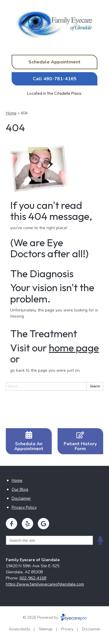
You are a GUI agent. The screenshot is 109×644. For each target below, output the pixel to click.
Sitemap (46, 629)
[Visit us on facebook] (11, 524)
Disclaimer (21, 498)
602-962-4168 (33, 578)
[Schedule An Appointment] (29, 441)
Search (95, 386)
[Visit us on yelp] (27, 524)
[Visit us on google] (43, 524)
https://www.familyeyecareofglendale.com (45, 584)
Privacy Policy (24, 507)
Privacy (67, 629)
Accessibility (19, 629)
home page (74, 348)
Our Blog (20, 489)
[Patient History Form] (81, 441)
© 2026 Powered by (55, 618)
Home (11, 113)
